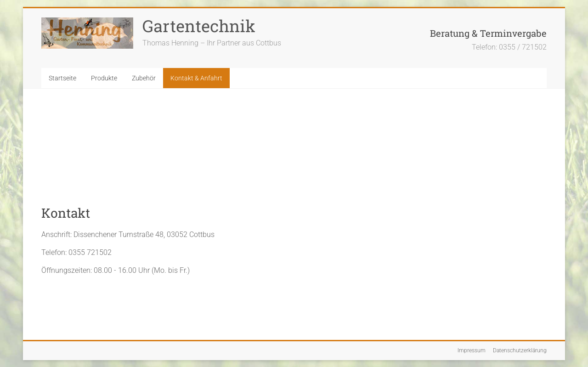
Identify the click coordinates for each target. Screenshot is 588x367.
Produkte (104, 78)
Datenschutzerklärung (520, 350)
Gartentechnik (199, 26)
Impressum (472, 350)
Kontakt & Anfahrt (196, 78)
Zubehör (144, 78)
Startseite (62, 78)
